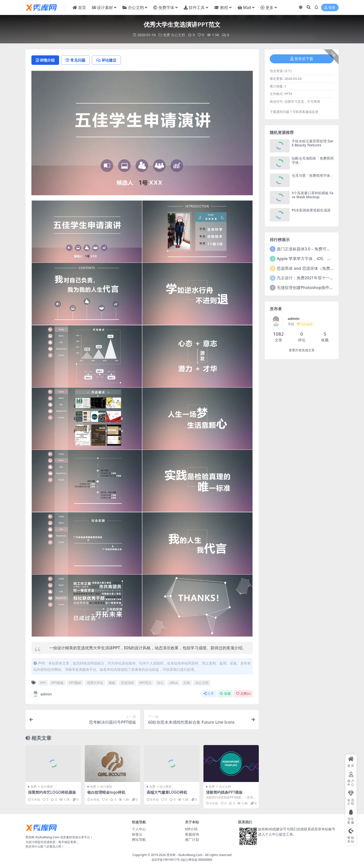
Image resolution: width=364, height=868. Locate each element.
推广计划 (192, 839)
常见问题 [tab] (75, 60)
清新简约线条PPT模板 (224, 792)
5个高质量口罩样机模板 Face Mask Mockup (313, 195)
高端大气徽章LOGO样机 (167, 792)
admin (42, 694)
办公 (160, 683)
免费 (167, 35)
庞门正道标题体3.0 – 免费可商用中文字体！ (316, 249)
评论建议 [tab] (106, 60)
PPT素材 (75, 683)
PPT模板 (57, 683)
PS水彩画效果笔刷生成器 (311, 210)
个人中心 (139, 829)
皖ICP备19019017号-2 (167, 860)
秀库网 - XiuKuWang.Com (185, 855)
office (174, 683)
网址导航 (139, 839)
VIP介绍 (191, 829)
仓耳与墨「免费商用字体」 (313, 175)
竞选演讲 (127, 683)
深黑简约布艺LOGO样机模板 (52, 792)
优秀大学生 (95, 683)
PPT (43, 683)
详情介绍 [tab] (45, 60)
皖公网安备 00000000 (197, 860)
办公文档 (178, 35)
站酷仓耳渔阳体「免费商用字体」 (313, 160)
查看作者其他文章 (302, 350)
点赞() (243, 694)
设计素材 (47, 787)
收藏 (225, 694)
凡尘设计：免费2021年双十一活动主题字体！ (317, 278)
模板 (112, 683)
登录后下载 (302, 59)
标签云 (137, 834)
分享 (209, 694)
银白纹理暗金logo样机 (106, 792)
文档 (186, 683)
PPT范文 (145, 683)
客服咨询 (192, 834)
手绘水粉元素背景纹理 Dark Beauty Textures (313, 143)
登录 (330, 8)
